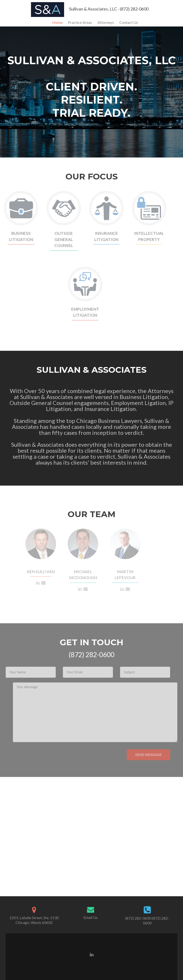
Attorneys (106, 22)
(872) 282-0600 (138, 918)
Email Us (91, 917)
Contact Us (129, 22)
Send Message (142, 755)
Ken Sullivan (37, 572)
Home (57, 22)
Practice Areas (80, 22)
